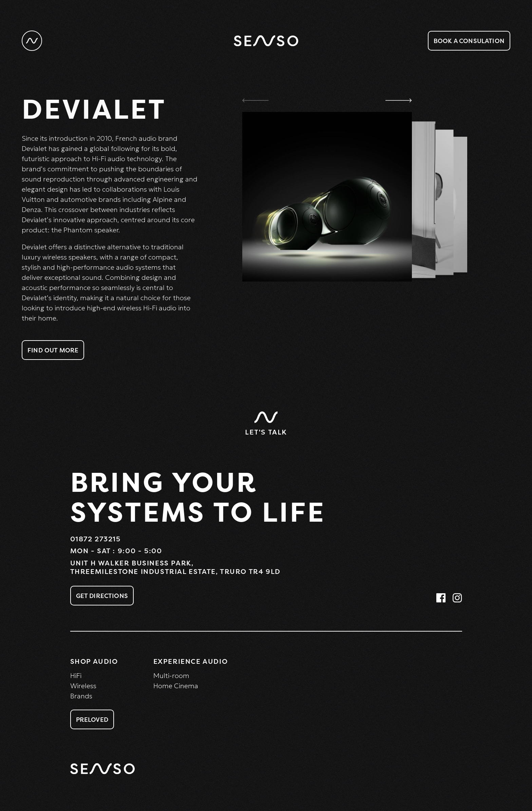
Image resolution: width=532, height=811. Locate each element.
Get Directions (102, 596)
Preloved (92, 719)
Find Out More (53, 350)
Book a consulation (469, 41)
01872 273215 (96, 539)
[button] (399, 100)
